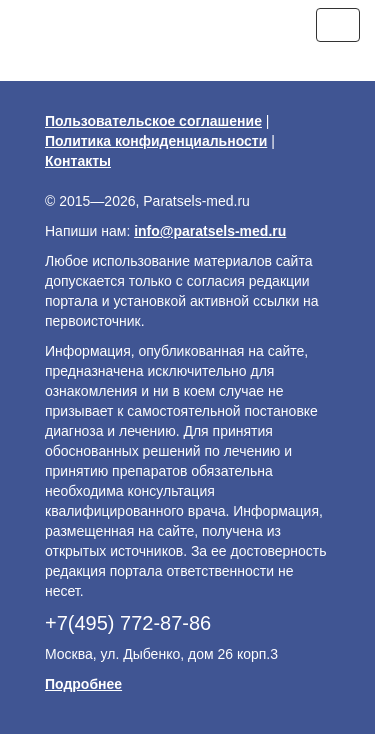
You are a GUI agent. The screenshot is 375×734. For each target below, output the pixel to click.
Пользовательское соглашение (153, 121)
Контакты (78, 161)
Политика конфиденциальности (156, 141)
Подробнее (83, 684)
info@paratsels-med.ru (210, 231)
